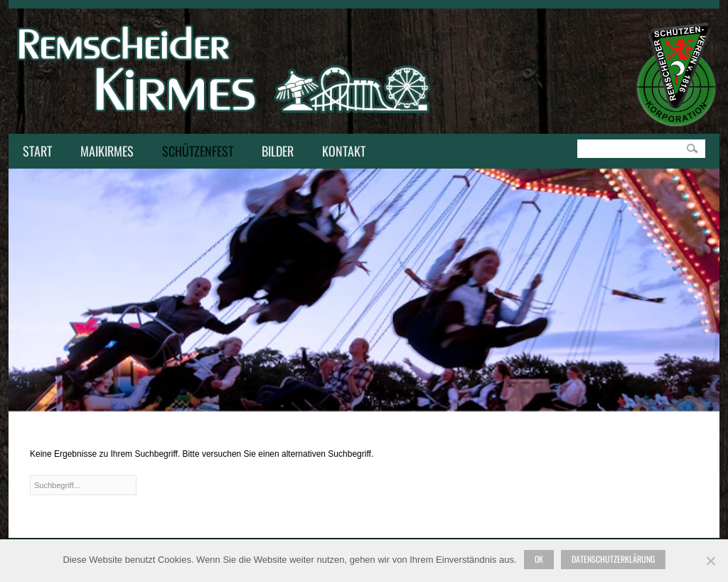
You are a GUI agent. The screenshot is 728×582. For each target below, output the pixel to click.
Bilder (278, 151)
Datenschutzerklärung (613, 559)
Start (37, 151)
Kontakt (340, 152)
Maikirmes (103, 152)
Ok (539, 559)
